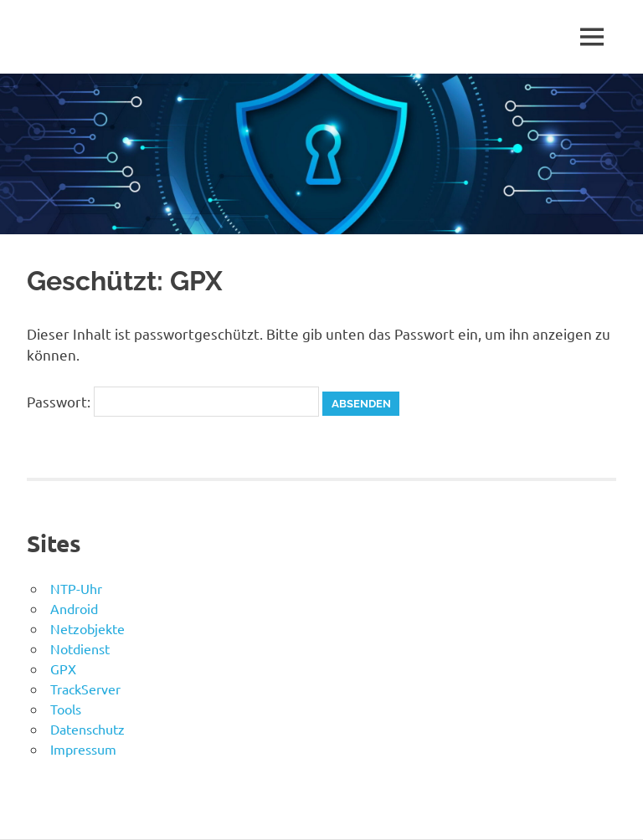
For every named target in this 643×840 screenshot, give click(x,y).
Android (74, 608)
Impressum (83, 749)
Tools (66, 709)
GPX (63, 668)
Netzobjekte (87, 628)
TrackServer (85, 689)
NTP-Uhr (76, 588)
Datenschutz (87, 729)
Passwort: (173, 401)
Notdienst (80, 648)
